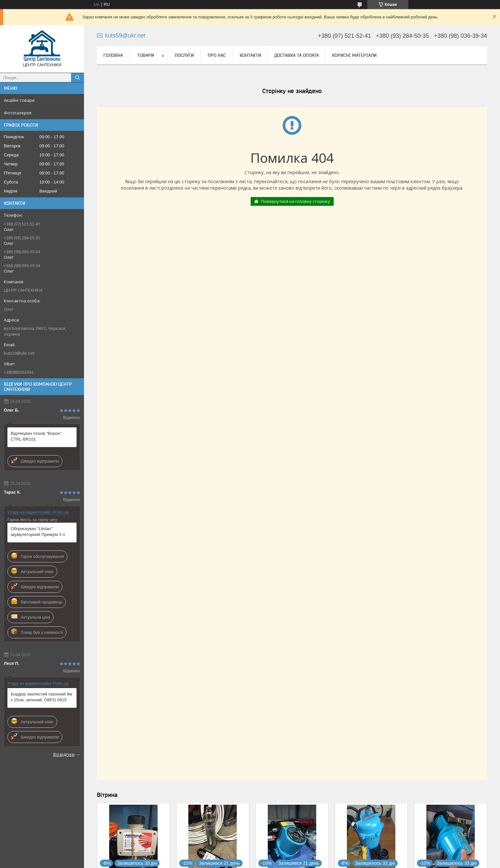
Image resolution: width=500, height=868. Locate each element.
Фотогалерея (18, 113)
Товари (146, 55)
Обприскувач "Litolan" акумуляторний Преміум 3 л (38, 532)
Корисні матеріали (354, 55)
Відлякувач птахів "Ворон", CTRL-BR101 (37, 436)
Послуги (184, 55)
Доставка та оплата (297, 55)
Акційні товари (19, 100)
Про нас (217, 55)
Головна (113, 55)
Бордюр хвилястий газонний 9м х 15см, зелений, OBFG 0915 (41, 697)
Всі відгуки (64, 754)
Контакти (250, 55)
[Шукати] (78, 78)
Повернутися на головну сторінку (296, 201)
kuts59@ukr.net (19, 353)
